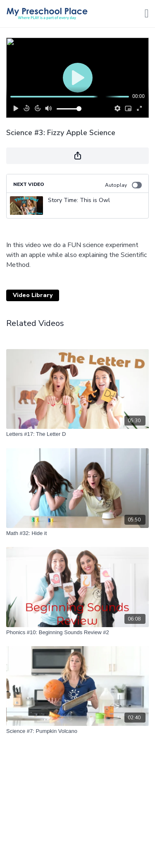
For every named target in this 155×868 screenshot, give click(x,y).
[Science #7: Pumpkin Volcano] (77, 731)
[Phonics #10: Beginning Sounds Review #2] (77, 633)
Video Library (33, 295)
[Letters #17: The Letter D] (77, 434)
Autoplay (123, 185)
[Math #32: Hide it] (77, 533)
